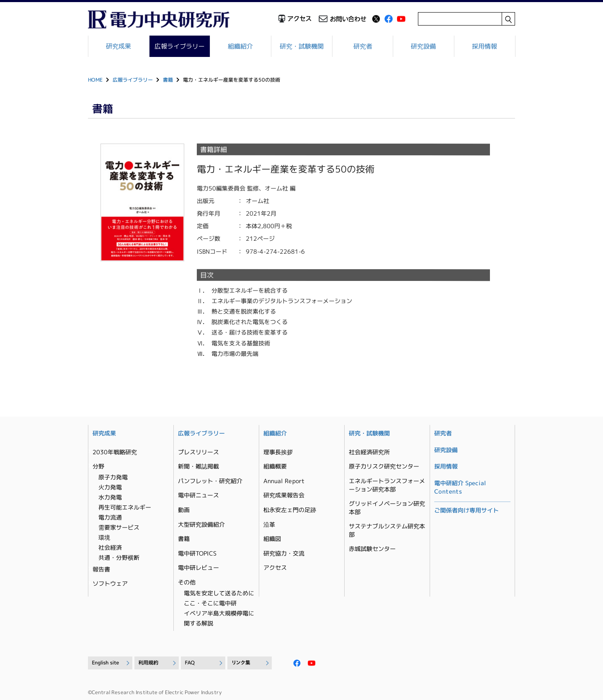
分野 (98, 466)
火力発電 (110, 487)
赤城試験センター (372, 549)
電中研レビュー (198, 567)
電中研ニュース (198, 495)
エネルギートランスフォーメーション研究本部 (387, 485)
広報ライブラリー (180, 46)
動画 (184, 510)
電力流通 (110, 517)
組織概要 (275, 466)
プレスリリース (198, 452)
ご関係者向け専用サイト (466, 510)
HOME (95, 80)
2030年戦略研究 (115, 452)
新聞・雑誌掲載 (198, 466)
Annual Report (284, 481)
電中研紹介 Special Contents (460, 487)
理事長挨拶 (278, 452)
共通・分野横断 (119, 557)
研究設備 (424, 46)
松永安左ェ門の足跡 (290, 510)
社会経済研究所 (369, 452)
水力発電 (110, 497)
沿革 (269, 524)
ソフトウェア (110, 583)
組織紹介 (241, 46)
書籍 (168, 80)
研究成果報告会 (284, 495)
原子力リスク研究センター (384, 466)
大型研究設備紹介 (201, 524)
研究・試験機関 (302, 46)
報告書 (101, 569)
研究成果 (119, 46)
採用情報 (484, 46)
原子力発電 (113, 477)
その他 (187, 582)
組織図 (272, 539)
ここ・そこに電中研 (210, 603)
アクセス (275, 567)
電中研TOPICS (197, 553)
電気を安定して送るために (219, 593)
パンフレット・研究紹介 (210, 481)
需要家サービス (119, 527)
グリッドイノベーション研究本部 (387, 508)
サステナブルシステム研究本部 (387, 530)
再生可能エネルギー (125, 507)
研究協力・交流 (284, 553)
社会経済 (110, 547)
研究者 (363, 46)
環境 (104, 537)
